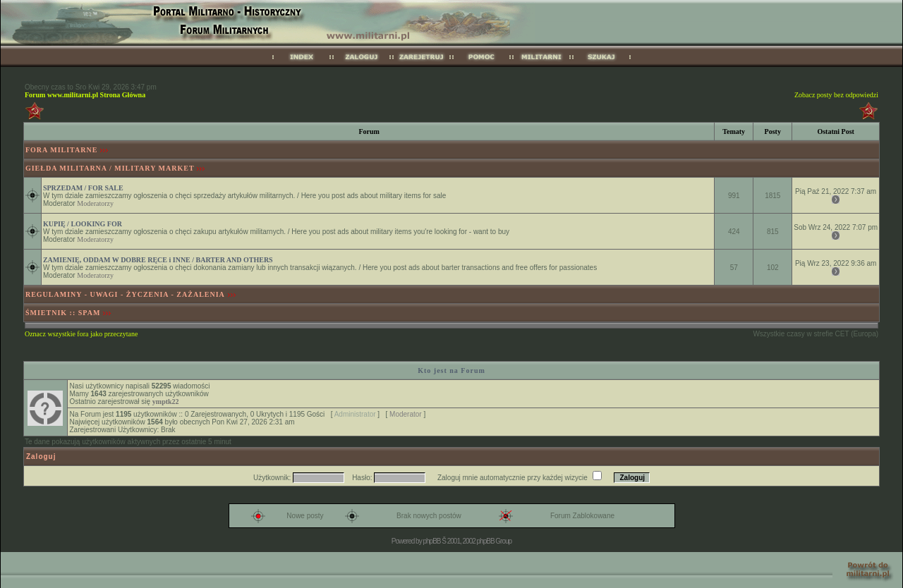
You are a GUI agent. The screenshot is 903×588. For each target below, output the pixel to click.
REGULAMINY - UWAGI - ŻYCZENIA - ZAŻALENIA (125, 294)
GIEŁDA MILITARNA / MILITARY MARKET (110, 168)
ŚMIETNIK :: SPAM (63, 313)
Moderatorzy (95, 203)
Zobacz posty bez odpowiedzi (836, 95)
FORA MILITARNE (61, 150)
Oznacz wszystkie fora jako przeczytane (81, 334)
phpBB (431, 541)
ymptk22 (166, 402)
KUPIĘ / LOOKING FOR (83, 224)
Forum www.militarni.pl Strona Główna (85, 95)
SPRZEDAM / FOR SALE (83, 188)
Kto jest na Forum (451, 370)
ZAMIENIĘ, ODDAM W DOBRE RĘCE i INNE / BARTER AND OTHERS (158, 260)
